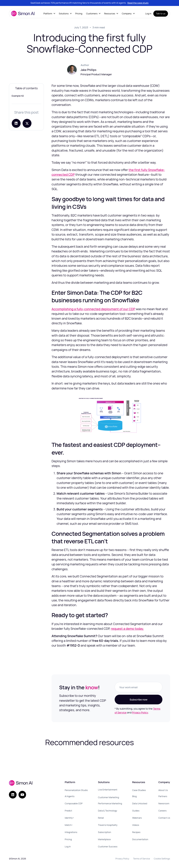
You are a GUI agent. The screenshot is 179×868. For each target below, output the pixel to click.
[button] (49, 13)
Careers (162, 811)
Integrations (71, 832)
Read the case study (138, 3)
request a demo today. (127, 629)
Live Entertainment (108, 790)
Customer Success (108, 846)
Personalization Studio (76, 790)
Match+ (69, 825)
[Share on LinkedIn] (16, 123)
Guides (136, 811)
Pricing (79, 13)
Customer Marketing (108, 797)
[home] (23, 13)
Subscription (104, 832)
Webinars (137, 818)
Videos (136, 825)
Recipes (136, 832)
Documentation (140, 839)
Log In (68, 846)
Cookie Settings (162, 859)
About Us (163, 790)
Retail (101, 818)
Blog (134, 796)
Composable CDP (74, 803)
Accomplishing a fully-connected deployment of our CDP (93, 309)
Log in (148, 13)
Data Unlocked (140, 803)
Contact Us (164, 818)
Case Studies (139, 790)
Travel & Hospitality (108, 825)
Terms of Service (142, 859)
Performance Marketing (110, 803)
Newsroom (164, 803)
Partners (163, 796)
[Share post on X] (27, 123)
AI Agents (70, 796)
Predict (68, 811)
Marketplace (104, 839)
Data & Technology (108, 811)
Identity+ (69, 818)
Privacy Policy (140, 712)
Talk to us (161, 13)
